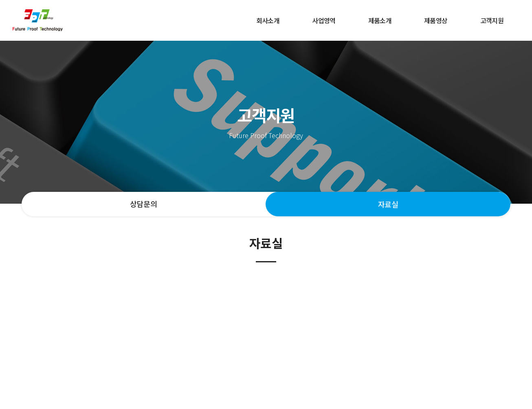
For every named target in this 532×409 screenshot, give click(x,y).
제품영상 (436, 20)
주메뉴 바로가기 (0, 0)
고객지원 (492, 20)
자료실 (388, 204)
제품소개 (380, 20)
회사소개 (268, 20)
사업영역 (324, 20)
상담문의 (143, 204)
